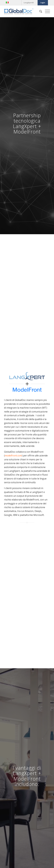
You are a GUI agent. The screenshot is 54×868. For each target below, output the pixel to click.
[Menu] (46, 11)
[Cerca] (39, 11)
